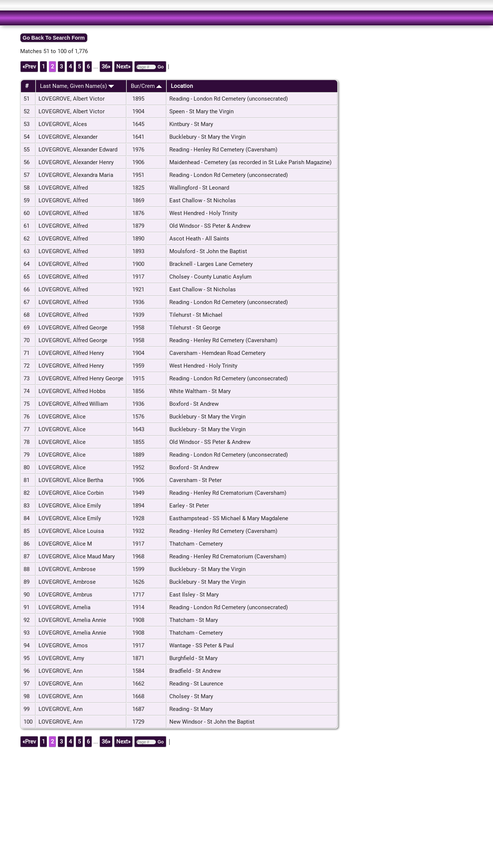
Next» (123, 67)
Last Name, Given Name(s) (77, 86)
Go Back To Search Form (54, 38)
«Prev (29, 67)
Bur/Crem (146, 86)
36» (106, 67)
